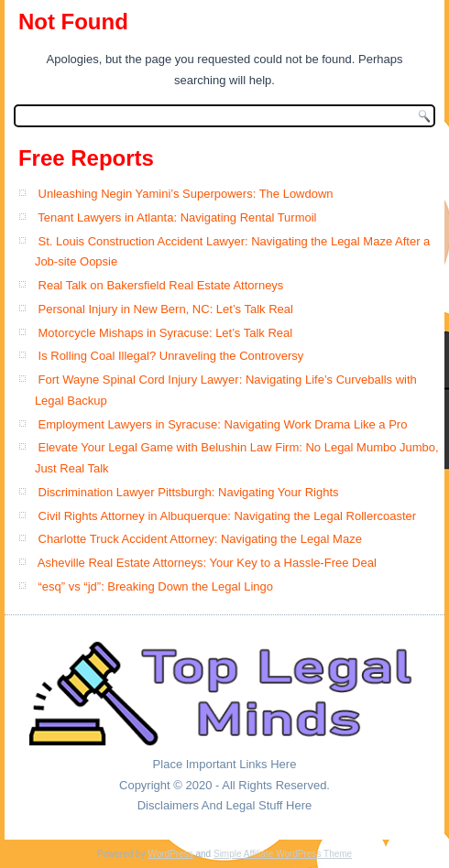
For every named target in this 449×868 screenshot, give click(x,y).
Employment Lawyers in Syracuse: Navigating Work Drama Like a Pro (223, 424)
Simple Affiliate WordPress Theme (283, 854)
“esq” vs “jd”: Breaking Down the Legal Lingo (156, 586)
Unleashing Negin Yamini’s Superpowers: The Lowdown (186, 194)
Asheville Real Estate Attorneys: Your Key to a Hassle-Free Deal (207, 563)
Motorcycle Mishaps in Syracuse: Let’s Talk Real (166, 333)
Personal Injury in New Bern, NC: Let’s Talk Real (166, 309)
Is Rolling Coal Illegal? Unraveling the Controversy (171, 356)
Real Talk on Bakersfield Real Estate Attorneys (161, 285)
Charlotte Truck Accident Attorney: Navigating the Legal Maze (200, 539)
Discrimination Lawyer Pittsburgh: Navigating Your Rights (189, 492)
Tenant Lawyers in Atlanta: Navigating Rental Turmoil (177, 217)
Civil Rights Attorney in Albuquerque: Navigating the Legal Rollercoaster (228, 516)
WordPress (170, 854)
